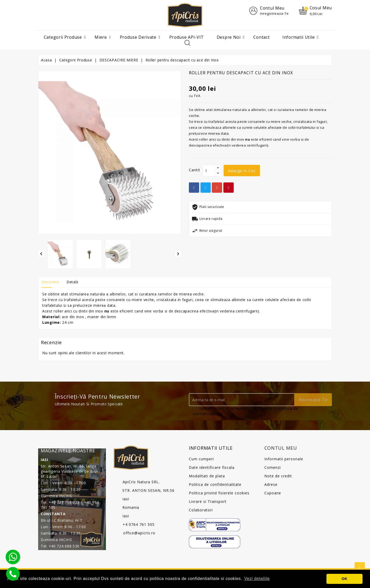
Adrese (271, 485)
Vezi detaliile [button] (257, 579)
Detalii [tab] (72, 282)
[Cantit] (209, 171)
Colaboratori (201, 510)
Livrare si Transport (208, 502)
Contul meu (281, 448)
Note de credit (278, 476)
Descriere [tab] (50, 282)
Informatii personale (284, 459)
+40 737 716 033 (64, 502)
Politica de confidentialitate (215, 485)
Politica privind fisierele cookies (219, 493)
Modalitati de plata (207, 476)
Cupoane (273, 493)
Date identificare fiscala (212, 468)
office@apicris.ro (139, 533)
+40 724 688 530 (64, 546)
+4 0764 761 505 (139, 525)
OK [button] (345, 579)
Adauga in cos (242, 171)
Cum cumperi (201, 459)
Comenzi (273, 468)
